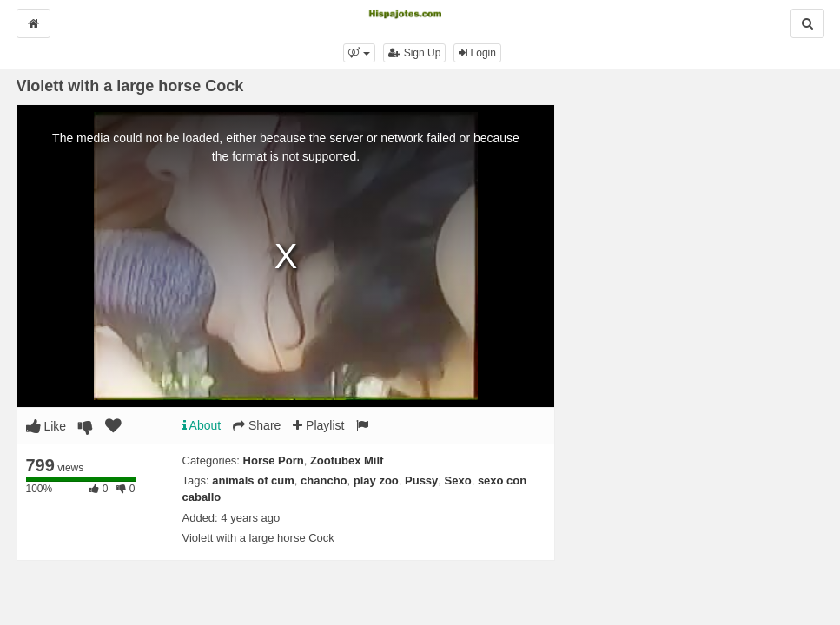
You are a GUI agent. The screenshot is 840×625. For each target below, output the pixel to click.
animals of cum (253, 480)
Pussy (421, 480)
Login (477, 53)
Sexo (458, 480)
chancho (324, 480)
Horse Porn (274, 461)
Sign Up (414, 53)
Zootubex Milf (347, 461)
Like (46, 426)
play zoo (376, 480)
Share (257, 425)
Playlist (318, 425)
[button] (359, 53)
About (202, 425)
